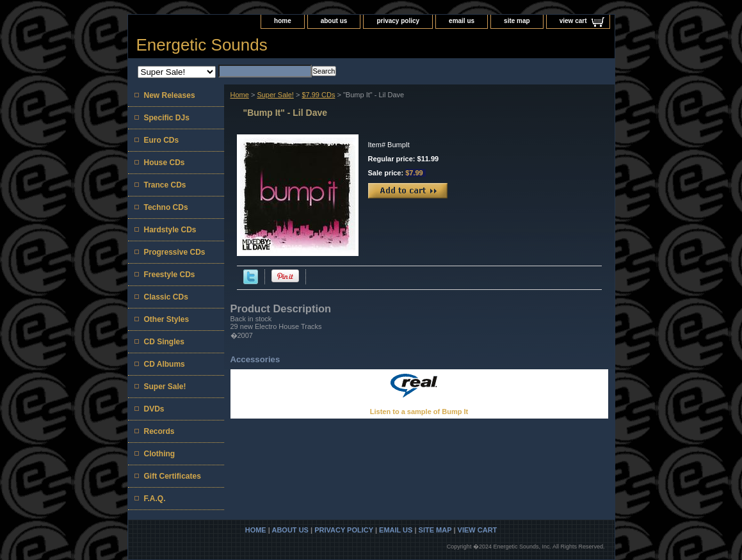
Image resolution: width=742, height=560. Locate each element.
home (283, 21)
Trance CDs (165, 185)
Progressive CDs (175, 252)
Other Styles (167, 319)
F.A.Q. (155, 499)
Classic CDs (166, 297)
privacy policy (398, 21)
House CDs (165, 163)
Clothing (160, 454)
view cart (573, 21)
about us (334, 21)
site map (517, 21)
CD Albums (165, 364)
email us (462, 21)
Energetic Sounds (202, 45)
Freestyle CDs (170, 275)
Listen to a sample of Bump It (419, 412)
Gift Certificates (173, 476)
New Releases (170, 95)
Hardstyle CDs (170, 230)
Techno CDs (166, 207)
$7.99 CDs (318, 95)
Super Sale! (275, 95)
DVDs (154, 409)
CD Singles (164, 342)
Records (159, 431)
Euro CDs (162, 140)
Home (240, 95)
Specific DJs (167, 118)
